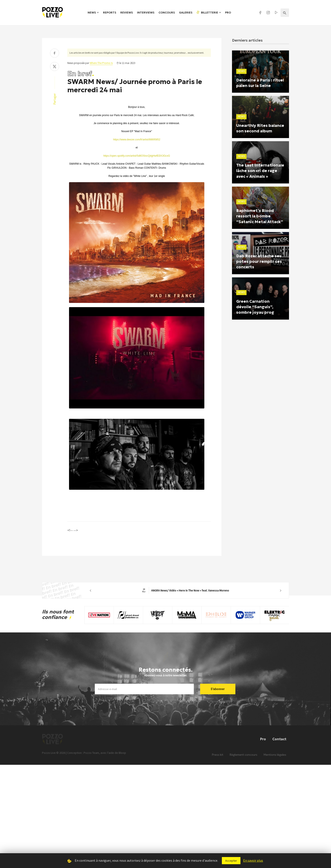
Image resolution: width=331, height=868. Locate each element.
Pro (228, 13)
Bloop (122, 758)
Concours (167, 13)
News (92, 13)
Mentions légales (275, 760)
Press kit (218, 760)
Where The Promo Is (101, 63)
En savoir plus (253, 860)
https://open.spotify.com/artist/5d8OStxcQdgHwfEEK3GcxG (137, 156)
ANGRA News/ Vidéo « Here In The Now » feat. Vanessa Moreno (186, 590)
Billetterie (207, 12)
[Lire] (133, 408)
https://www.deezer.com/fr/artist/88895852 (137, 140)
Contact (279, 739)
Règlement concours (244, 760)
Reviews (127, 13)
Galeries (186, 13)
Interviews (146, 13)
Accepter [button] (231, 861)
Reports (110, 13)
